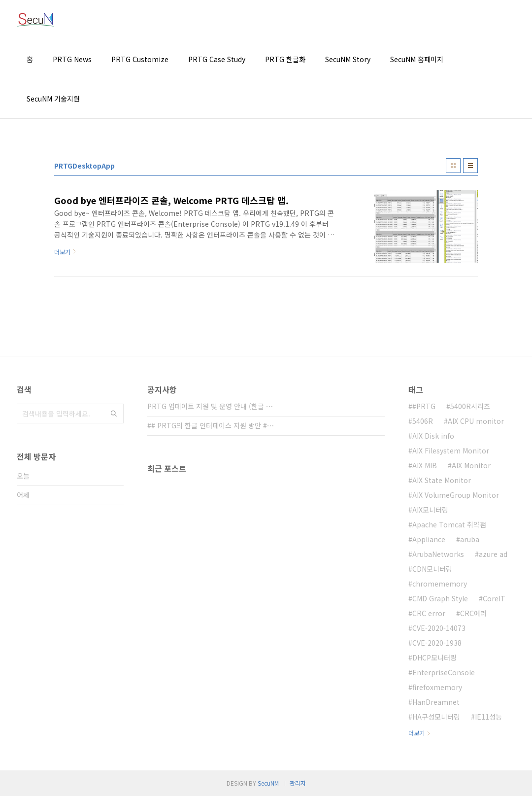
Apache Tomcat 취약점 (449, 524)
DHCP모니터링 (434, 658)
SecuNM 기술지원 (53, 99)
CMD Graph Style (440, 598)
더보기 (416, 733)
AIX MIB (425, 465)
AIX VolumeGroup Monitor (456, 495)
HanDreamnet (436, 702)
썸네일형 (453, 166)
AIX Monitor (471, 465)
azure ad (493, 554)
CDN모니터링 (432, 569)
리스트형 (470, 166)
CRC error (429, 613)
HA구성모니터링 (436, 717)
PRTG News (72, 59)
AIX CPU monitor (476, 421)
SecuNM (268, 783)
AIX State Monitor (442, 480)
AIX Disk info (433, 436)
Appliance (429, 539)
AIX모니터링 (430, 510)
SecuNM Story (348, 59)
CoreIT (494, 598)
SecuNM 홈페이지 (417, 59)
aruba (470, 539)
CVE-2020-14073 (439, 628)
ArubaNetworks (438, 554)
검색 (114, 414)
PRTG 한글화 (285, 59)
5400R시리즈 (470, 406)
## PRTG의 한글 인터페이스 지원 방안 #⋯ (211, 425)
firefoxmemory (437, 687)
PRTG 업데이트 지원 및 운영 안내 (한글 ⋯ (210, 406)
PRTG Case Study (217, 59)
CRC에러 (473, 613)
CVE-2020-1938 (437, 643)
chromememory (440, 584)
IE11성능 (488, 717)
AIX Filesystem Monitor (451, 450)
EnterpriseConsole (444, 672)
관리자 (298, 783)
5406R (423, 421)
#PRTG (424, 406)
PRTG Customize (140, 59)
